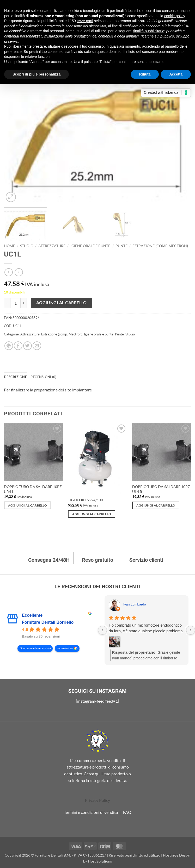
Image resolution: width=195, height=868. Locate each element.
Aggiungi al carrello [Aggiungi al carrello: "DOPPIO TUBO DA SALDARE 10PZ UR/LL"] (28, 505)
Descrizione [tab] (15, 377)
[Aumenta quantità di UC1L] (24, 303)
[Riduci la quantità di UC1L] (7, 303)
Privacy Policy (97, 800)
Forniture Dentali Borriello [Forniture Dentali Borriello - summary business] (48, 623)
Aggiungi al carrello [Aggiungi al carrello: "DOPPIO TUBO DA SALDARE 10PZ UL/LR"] (156, 505)
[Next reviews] (191, 630)
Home (10, 246)
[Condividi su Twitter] (28, 346)
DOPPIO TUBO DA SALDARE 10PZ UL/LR (161, 489)
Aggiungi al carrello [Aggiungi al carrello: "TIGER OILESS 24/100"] (92, 514)
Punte (121, 246)
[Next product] (8, 272)
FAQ (127, 812)
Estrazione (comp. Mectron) (160, 246)
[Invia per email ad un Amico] (37, 346)
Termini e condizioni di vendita (91, 812)
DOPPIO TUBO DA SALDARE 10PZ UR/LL (33, 489)
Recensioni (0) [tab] (44, 377)
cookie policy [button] (175, 16)
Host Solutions (100, 861)
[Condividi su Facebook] (18, 346)
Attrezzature (52, 246)
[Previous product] (19, 272)
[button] (11, 197)
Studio (27, 246)
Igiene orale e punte (90, 246)
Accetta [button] (176, 74)
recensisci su (65, 649)
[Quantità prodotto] (15, 303)
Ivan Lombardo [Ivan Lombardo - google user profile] (135, 604)
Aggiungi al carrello (62, 303)
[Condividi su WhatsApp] (9, 346)
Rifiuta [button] (145, 74)
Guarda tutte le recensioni (35, 649)
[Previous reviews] (102, 630)
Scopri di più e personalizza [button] (36, 74)
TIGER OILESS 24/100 (86, 500)
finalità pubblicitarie (149, 31)
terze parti (85, 21)
